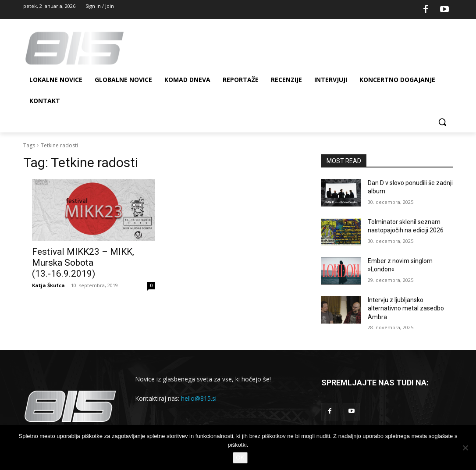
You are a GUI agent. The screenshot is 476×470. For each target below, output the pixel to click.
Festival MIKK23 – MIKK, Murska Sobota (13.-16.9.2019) (83, 263)
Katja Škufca (48, 285)
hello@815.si (199, 398)
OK (240, 458)
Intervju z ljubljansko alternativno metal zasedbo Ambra (406, 308)
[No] (465, 448)
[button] (442, 122)
